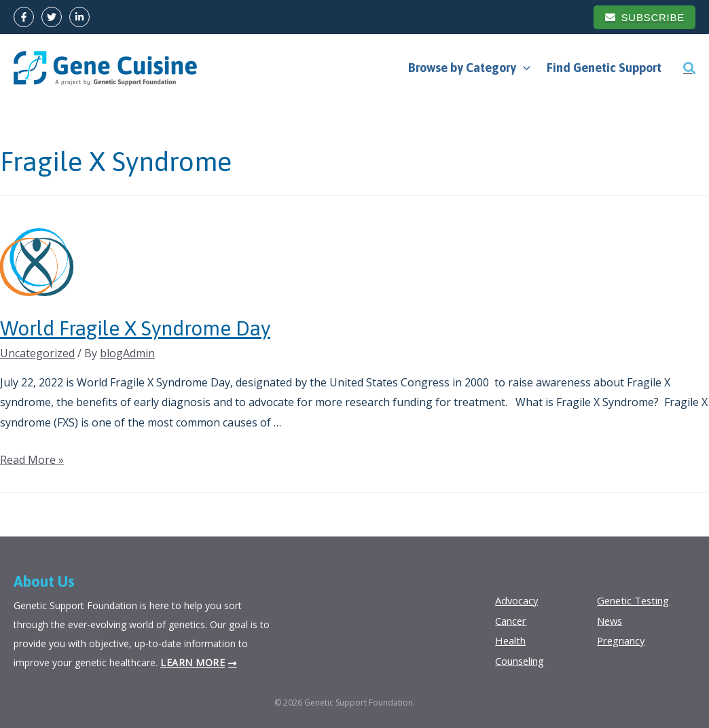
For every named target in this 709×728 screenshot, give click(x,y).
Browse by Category (469, 68)
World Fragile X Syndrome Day (135, 328)
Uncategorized (37, 353)
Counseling (524, 661)
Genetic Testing (637, 600)
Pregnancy (624, 640)
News (611, 621)
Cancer (513, 621)
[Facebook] (24, 17)
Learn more (193, 662)
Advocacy (518, 600)
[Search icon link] (689, 68)
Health (512, 640)
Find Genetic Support (604, 68)
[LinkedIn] (79, 17)
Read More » (32, 460)
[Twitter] (52, 17)
